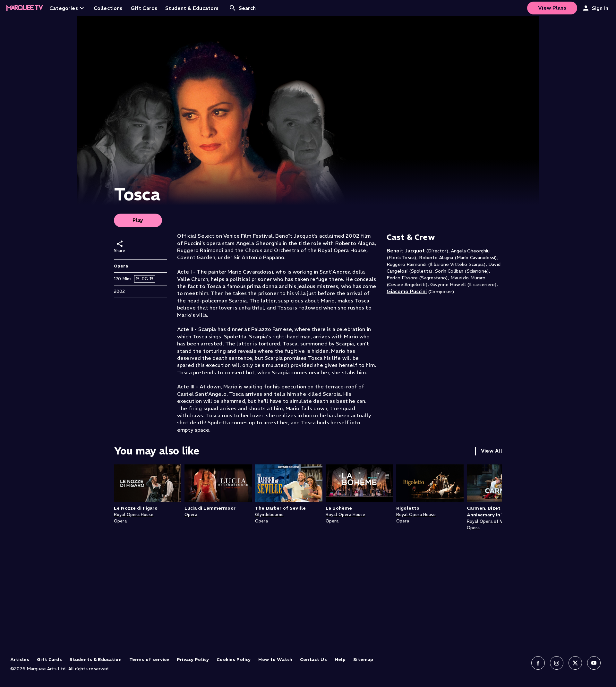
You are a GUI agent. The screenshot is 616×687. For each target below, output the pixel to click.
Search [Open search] (242, 8)
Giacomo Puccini (407, 291)
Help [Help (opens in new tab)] (340, 659)
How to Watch (275, 659)
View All (492, 451)
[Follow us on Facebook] (538, 663)
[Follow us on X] (575, 663)
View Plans (552, 8)
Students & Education (96, 659)
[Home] (25, 8)
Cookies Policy (234, 659)
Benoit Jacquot (406, 250)
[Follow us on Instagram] (557, 663)
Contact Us (313, 659)
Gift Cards (49, 659)
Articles (20, 659)
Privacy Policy (193, 659)
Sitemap (363, 659)
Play (138, 220)
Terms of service (149, 659)
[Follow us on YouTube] (594, 663)
